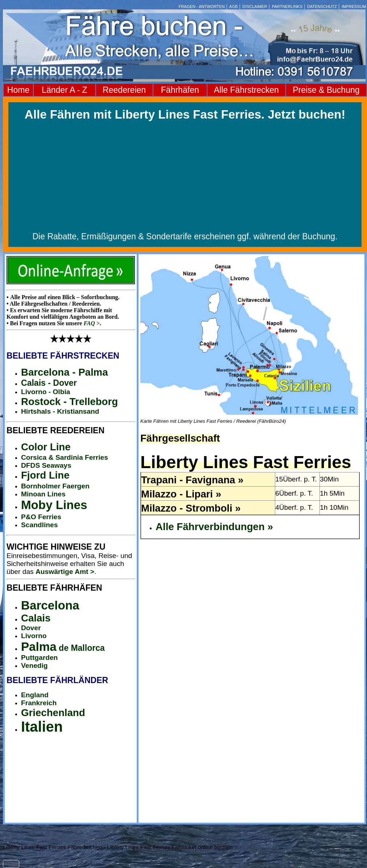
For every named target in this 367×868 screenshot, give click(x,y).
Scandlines (39, 525)
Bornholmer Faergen (55, 486)
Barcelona (50, 605)
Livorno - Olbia (46, 392)
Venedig (34, 666)
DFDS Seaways (46, 465)
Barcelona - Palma (65, 372)
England (35, 695)
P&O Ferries (41, 517)
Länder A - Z (64, 90)
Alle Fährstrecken (246, 90)
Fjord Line (45, 475)
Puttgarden (39, 658)
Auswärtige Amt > (65, 572)
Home (18, 90)
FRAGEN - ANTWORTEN (202, 7)
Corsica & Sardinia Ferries (65, 457)
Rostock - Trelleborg (69, 402)
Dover (31, 628)
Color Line (46, 447)
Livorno (34, 636)
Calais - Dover (49, 383)
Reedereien (124, 90)
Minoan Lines (43, 494)
